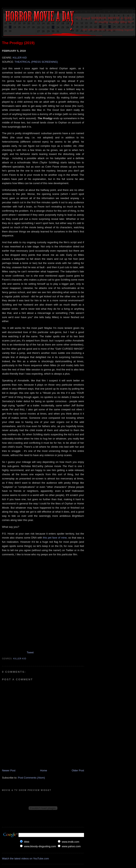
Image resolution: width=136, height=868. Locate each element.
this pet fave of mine (55, 538)
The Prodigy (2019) (18, 43)
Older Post (78, 770)
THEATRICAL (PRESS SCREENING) (36, 62)
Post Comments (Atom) (31, 778)
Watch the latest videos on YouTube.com (25, 859)
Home (44, 770)
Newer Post (9, 770)
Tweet (30, 652)
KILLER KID (20, 58)
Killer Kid (20, 659)
